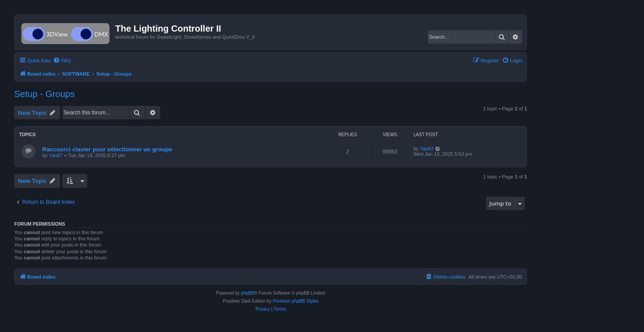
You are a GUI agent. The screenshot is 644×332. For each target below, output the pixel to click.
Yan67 (56, 155)
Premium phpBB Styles (296, 301)
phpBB (247, 293)
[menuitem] (62, 61)
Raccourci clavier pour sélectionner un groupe (107, 149)
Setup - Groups (45, 94)
